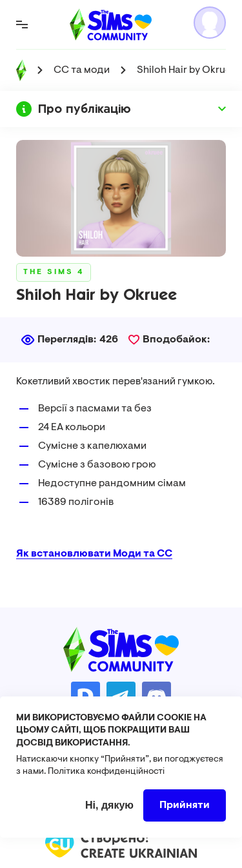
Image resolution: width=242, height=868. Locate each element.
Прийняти (185, 816)
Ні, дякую (109, 815)
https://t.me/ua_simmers (121, 696)
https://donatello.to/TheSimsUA (86, 696)
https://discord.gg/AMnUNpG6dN (156, 696)
